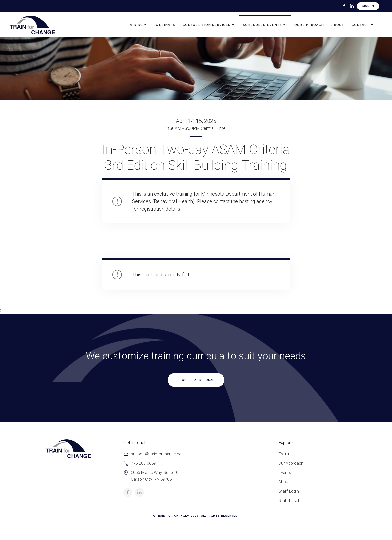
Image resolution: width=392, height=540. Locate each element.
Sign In (368, 6)
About (338, 25)
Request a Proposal (196, 380)
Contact (363, 25)
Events (285, 472)
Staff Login (289, 491)
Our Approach (309, 25)
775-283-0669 (143, 463)
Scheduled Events (265, 25)
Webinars (165, 25)
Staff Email (289, 500)
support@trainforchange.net (157, 454)
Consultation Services (209, 25)
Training (136, 25)
